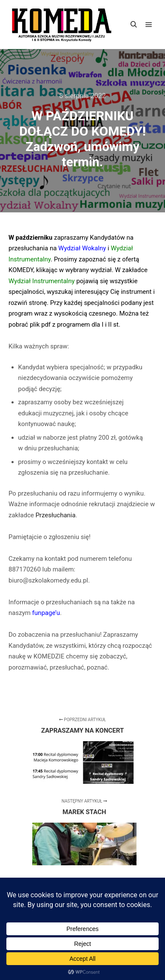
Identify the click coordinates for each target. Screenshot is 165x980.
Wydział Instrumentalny (42, 281)
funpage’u (46, 613)
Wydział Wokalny (82, 248)
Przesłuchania (55, 515)
